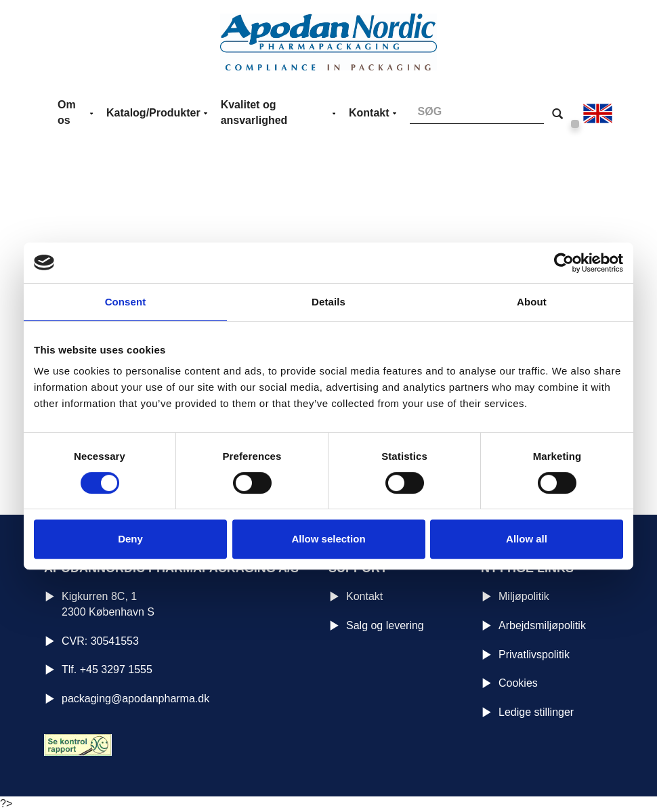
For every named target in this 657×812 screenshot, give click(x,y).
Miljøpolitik (524, 596)
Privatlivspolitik (534, 655)
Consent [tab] (126, 302)
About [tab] (532, 302)
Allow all (527, 539)
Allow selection (328, 539)
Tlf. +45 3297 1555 (107, 669)
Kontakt (364, 596)
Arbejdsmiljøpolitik (542, 625)
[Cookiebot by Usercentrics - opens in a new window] (564, 263)
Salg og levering (385, 625)
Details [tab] (328, 302)
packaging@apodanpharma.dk (135, 699)
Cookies (518, 683)
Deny (130, 539)
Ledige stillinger (536, 712)
